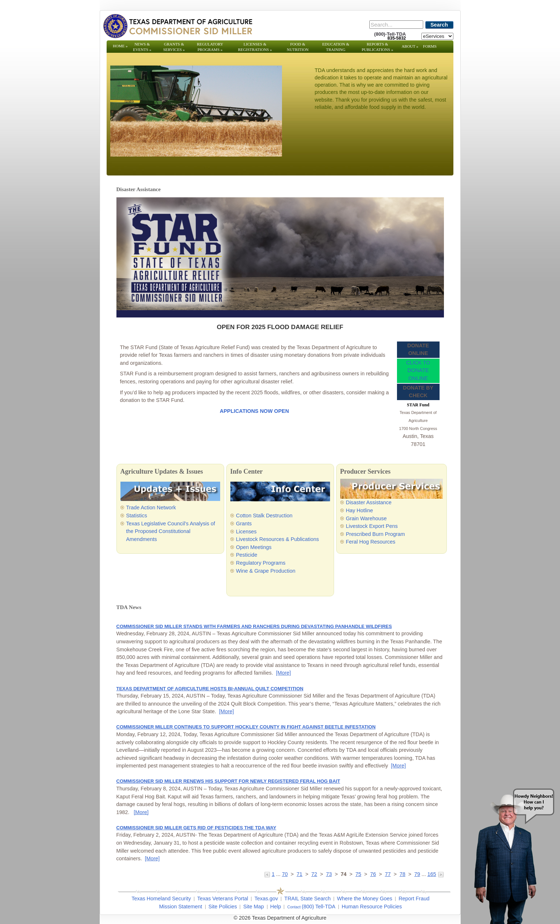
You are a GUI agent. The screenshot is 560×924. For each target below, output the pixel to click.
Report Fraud (414, 899)
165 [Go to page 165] (432, 874)
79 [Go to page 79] (417, 874)
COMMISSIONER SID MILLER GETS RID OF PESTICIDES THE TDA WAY (196, 828)
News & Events (142, 47)
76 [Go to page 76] (373, 874)
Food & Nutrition (298, 47)
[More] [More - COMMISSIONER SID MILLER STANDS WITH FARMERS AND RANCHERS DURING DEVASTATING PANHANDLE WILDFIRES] (283, 673)
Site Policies (223, 907)
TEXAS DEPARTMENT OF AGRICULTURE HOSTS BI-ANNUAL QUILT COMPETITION (210, 689)
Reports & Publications (377, 47)
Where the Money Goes (365, 899)
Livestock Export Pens (372, 526)
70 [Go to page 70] (285, 874)
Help (276, 907)
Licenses (247, 532)
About (410, 46)
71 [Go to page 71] (299, 874)
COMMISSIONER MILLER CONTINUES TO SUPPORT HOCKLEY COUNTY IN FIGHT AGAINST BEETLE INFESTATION (246, 727)
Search (439, 25)
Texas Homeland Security (161, 899)
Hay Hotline (360, 510)
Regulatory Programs (210, 47)
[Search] (396, 25)
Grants (244, 524)
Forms (430, 46)
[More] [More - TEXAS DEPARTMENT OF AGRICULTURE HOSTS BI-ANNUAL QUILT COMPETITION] (227, 711)
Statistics (137, 516)
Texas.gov (266, 899)
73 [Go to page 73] (329, 874)
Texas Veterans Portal (223, 899)
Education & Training (336, 47)
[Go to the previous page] (268, 874)
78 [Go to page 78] (402, 874)
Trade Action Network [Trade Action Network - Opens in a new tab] (151, 508)
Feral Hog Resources (371, 542)
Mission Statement (180, 907)
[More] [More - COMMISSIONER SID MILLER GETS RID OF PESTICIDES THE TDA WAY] (152, 858)
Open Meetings (254, 547)
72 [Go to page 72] (314, 874)
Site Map (253, 907)
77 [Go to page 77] (388, 874)
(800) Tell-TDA (319, 907)
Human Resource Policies (372, 907)
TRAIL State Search (307, 899)
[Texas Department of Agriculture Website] (177, 26)
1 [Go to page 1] (273, 874)
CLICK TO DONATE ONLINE (418, 370)
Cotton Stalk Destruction (264, 516)
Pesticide (247, 555)
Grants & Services (174, 47)
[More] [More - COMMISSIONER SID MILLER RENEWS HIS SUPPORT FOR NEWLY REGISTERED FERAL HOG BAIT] (141, 812)
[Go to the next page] (441, 874)
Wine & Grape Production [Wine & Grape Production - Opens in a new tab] (266, 571)
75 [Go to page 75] (358, 874)
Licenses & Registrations (255, 47)
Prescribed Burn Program (376, 534)
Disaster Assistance (369, 502)
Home (120, 46)
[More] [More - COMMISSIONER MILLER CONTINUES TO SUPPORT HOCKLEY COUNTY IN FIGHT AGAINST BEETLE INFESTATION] (398, 766)
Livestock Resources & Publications (278, 539)
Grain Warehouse (366, 518)
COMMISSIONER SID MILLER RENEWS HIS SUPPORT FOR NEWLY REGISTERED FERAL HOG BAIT (228, 781)
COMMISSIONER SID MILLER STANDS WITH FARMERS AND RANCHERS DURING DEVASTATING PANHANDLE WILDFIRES (254, 626)
